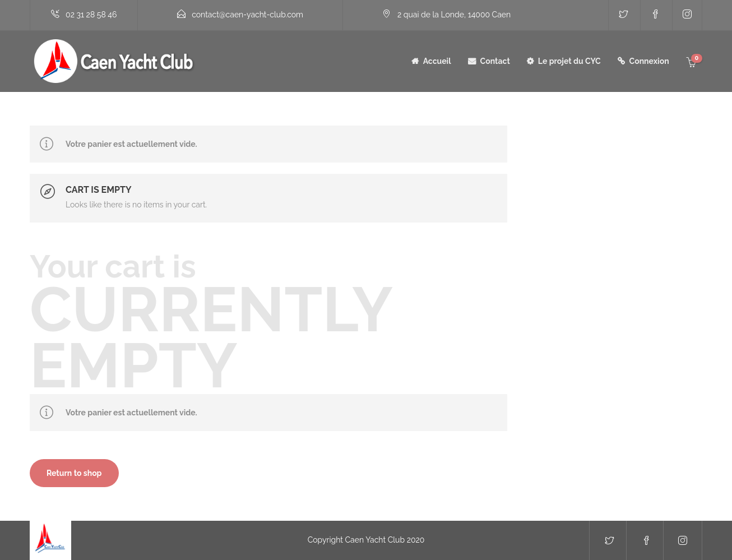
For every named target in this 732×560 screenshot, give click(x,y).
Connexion (649, 61)
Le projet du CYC (569, 61)
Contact (495, 61)
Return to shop (74, 473)
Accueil (437, 61)
